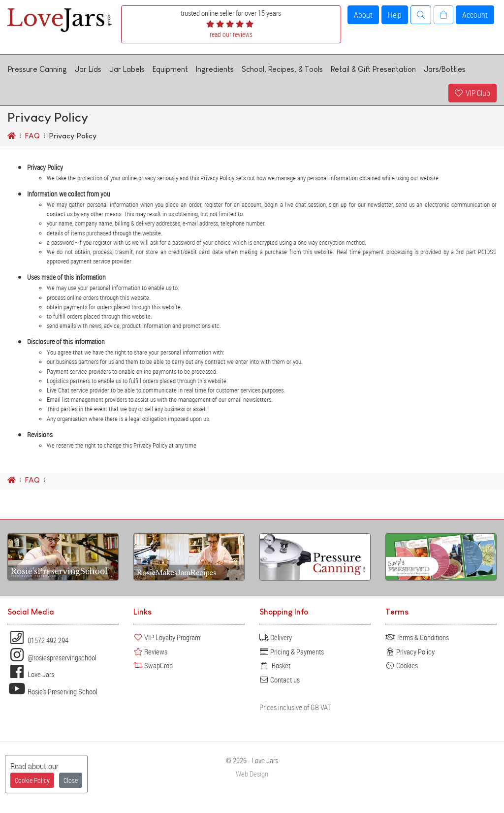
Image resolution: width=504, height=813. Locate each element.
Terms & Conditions (417, 637)
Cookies (402, 665)
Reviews (150, 651)
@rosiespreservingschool (52, 657)
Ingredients (215, 69)
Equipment (170, 69)
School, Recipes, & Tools (282, 69)
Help (395, 15)
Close (71, 780)
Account (475, 15)
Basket (275, 665)
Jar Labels (127, 69)
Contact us (280, 680)
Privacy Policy (410, 651)
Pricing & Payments (292, 651)
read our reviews (231, 34)
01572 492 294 (38, 640)
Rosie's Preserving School (52, 691)
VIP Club (472, 93)
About (363, 15)
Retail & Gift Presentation (373, 69)
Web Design (252, 774)
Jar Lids (88, 69)
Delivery (276, 637)
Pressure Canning (37, 69)
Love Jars (31, 674)
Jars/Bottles (445, 69)
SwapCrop (153, 665)
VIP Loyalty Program (167, 637)
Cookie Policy (32, 780)
